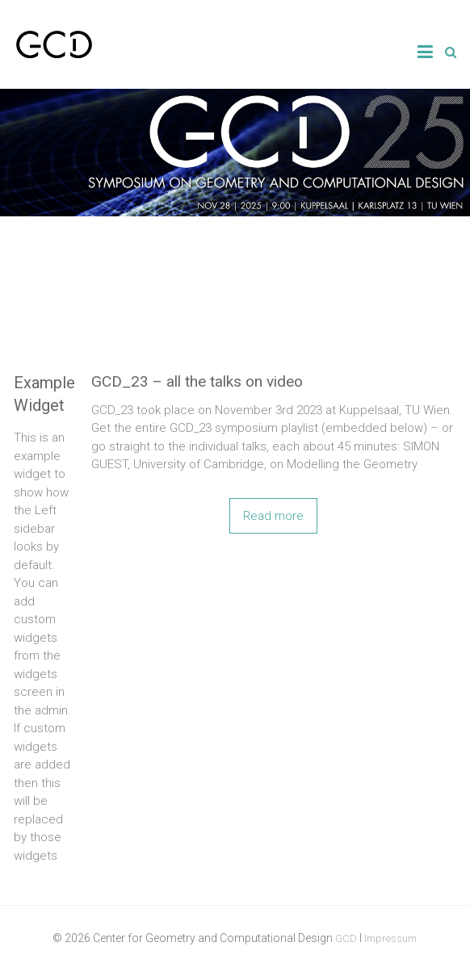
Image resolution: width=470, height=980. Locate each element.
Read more (273, 516)
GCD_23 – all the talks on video (197, 381)
